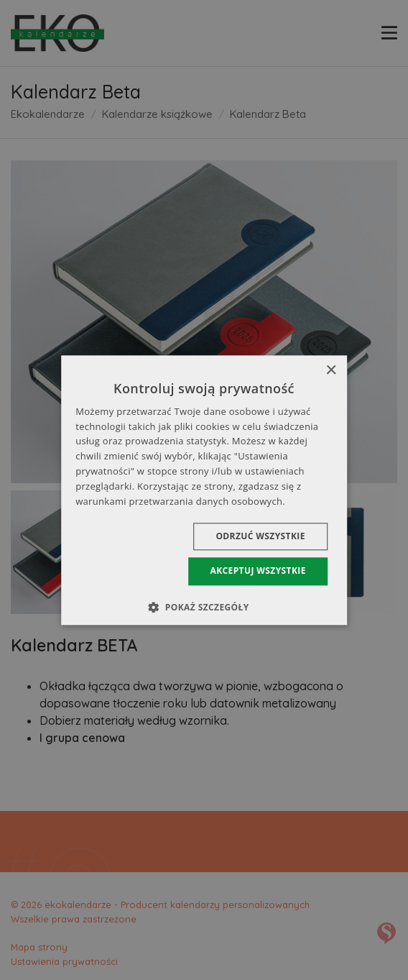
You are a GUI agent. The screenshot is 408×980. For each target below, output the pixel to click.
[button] (204, 607)
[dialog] (204, 490)
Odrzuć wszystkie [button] (260, 537)
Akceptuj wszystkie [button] (258, 571)
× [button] (331, 371)
